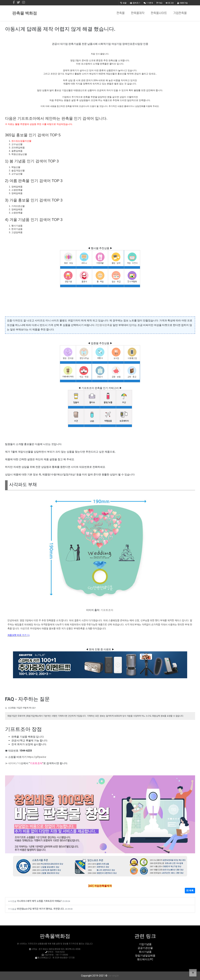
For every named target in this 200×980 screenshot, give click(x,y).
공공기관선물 (145, 948)
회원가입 (183, 3)
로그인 (170, 3)
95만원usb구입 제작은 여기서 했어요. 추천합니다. (41, 909)
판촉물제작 (138, 13)
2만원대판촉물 (104, 325)
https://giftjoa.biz (37, 757)
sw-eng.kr (113, 976)
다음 (21, 763)
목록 (190, 890)
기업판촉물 (180, 13)
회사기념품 (145, 952)
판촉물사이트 (159, 13)
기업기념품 (145, 944)
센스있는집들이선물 (21, 141)
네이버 (12, 763)
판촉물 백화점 (25, 13)
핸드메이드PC (145, 959)
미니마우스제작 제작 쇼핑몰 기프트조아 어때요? (39, 901)
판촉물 (121, 13)
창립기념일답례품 (145, 956)
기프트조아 (107, 610)
